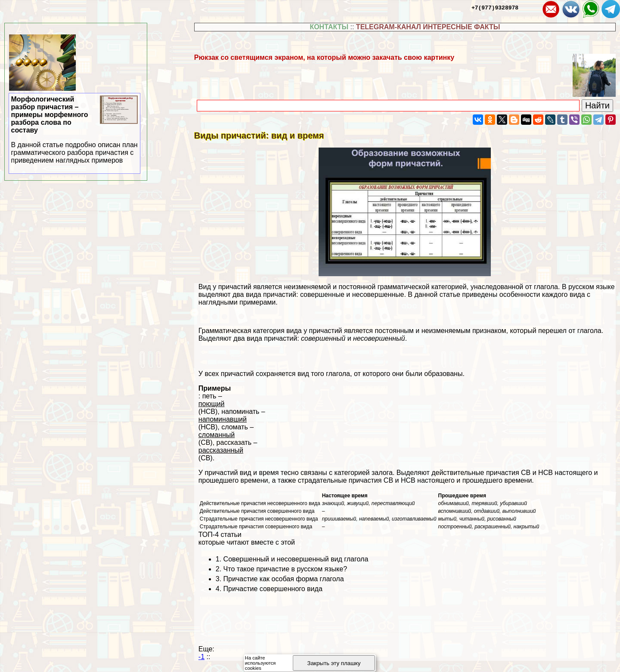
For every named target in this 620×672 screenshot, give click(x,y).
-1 (201, 657)
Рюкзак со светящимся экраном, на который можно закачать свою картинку (324, 57)
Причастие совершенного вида (273, 589)
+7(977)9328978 (495, 7)
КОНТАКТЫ (329, 27)
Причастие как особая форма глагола (284, 579)
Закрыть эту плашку (334, 663)
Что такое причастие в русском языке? (285, 569)
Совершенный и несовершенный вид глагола (296, 559)
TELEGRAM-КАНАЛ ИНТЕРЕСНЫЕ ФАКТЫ (428, 27)
